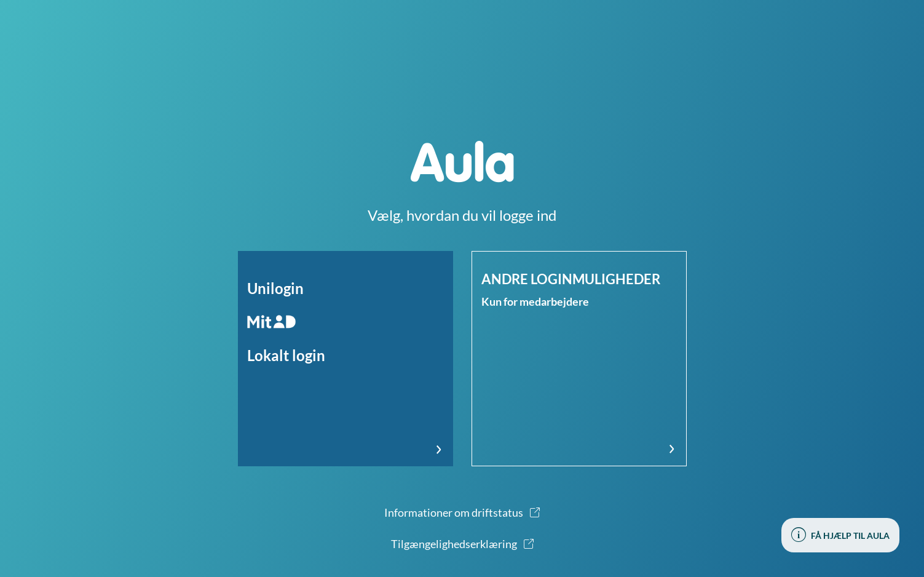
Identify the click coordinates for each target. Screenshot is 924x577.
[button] (346, 359)
